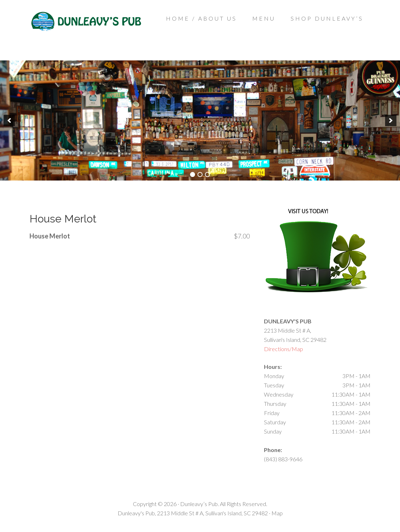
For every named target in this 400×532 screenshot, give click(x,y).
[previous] (9, 120)
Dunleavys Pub (86, 32)
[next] (391, 120)
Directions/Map (283, 349)
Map (277, 513)
